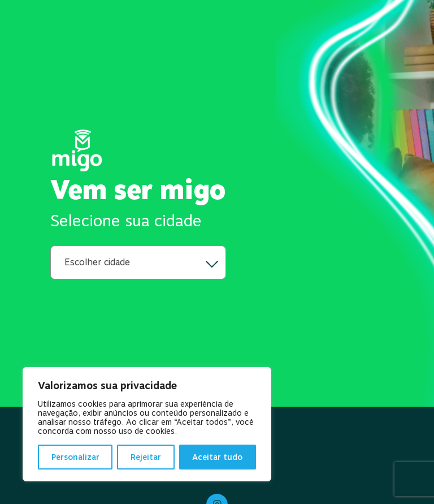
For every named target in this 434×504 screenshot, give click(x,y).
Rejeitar (146, 457)
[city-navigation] (138, 262)
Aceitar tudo (217, 457)
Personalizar (75, 457)
